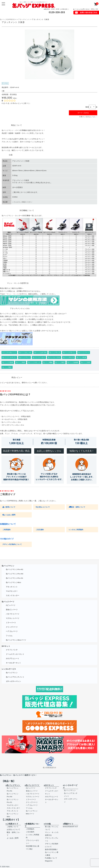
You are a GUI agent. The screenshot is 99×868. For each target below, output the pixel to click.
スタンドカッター (13, 595)
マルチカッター (12, 591)
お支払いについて (43, 507)
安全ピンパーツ (12, 610)
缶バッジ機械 (48, 362)
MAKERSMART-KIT (70, 827)
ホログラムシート (13, 659)
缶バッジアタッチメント (15, 677)
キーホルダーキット (13, 663)
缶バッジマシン (25, 357)
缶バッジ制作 (21, 362)
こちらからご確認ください (22, 202)
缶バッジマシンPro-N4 (15, 574)
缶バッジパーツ (84, 352)
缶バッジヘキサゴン (9, 357)
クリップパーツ (12, 627)
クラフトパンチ (12, 650)
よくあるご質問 (9, 515)
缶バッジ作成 (81, 357)
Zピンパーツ (11, 605)
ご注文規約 (40, 530)
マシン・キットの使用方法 (17, 294)
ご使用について (9, 507)
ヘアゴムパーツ (12, 631)
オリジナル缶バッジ (9, 352)
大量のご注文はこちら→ (88, 117)
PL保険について (51, 858)
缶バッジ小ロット (34, 362)
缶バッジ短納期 (73, 362)
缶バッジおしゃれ (25, 352)
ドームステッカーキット (15, 654)
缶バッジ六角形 (8, 362)
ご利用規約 (6, 530)
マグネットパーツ (13, 618)
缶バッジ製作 (7, 367)
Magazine (49, 861)
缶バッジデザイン (69, 352)
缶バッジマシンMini (14, 582)
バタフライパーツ (13, 614)
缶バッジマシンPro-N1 (15, 569)
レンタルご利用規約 (76, 530)
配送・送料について (77, 507)
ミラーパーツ (11, 623)
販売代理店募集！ (52, 849)
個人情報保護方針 (49, 768)
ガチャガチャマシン (13, 681)
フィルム (9, 636)
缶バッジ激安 (60, 362)
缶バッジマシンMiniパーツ (16, 640)
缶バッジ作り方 (69, 357)
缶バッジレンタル (54, 357)
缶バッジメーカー (39, 357)
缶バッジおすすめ (40, 352)
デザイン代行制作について (12, 544)
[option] (49, 54)
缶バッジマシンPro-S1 (15, 578)
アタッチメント (12, 587)
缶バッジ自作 (86, 362)
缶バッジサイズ (55, 352)
